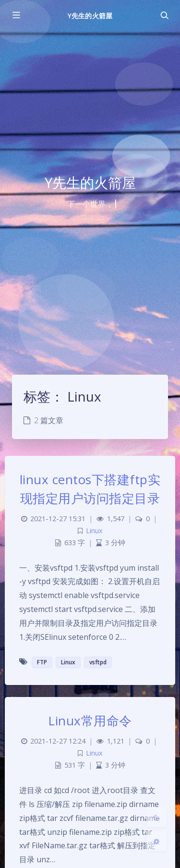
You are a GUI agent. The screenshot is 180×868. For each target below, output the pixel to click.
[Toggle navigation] (164, 15)
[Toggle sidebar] (16, 15)
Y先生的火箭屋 (90, 16)
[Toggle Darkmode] (156, 817)
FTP (42, 662)
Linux (94, 531)
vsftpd (98, 662)
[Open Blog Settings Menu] (156, 841)
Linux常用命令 (90, 721)
